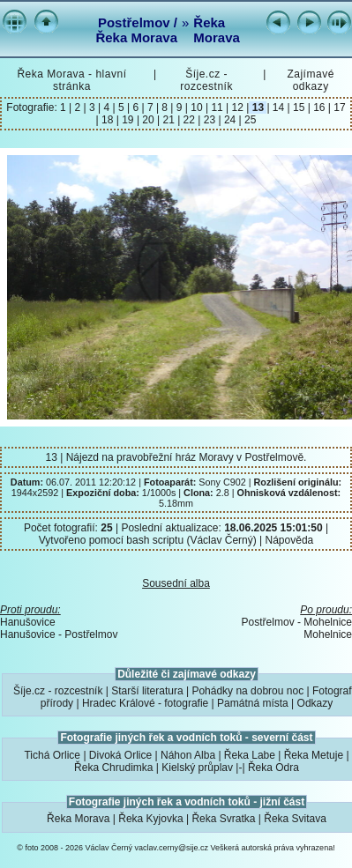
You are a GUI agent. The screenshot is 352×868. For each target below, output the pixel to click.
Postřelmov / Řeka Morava (136, 30)
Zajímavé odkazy (310, 80)
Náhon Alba (188, 755)
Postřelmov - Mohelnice (297, 622)
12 (237, 108)
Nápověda (290, 540)
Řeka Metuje (314, 755)
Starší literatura (147, 691)
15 (299, 108)
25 (249, 120)
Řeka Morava (217, 30)
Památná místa (253, 703)
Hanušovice (28, 622)
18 (108, 120)
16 (319, 108)
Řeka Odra (273, 768)
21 (169, 120)
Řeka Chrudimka (113, 768)
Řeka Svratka (223, 819)
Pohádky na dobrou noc (247, 691)
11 (217, 108)
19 (128, 120)
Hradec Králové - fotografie (145, 703)
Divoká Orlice (120, 755)
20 (148, 120)
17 (338, 108)
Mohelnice (328, 634)
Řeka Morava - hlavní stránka (71, 80)
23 (209, 120)
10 (197, 108)
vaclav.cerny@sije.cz (172, 848)
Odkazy (315, 703)
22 (189, 120)
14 (279, 108)
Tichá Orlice (52, 755)
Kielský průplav (197, 768)
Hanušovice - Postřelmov (59, 634)
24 (230, 120)
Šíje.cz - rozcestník (206, 80)
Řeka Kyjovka (150, 819)
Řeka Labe (250, 755)
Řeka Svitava (295, 819)
